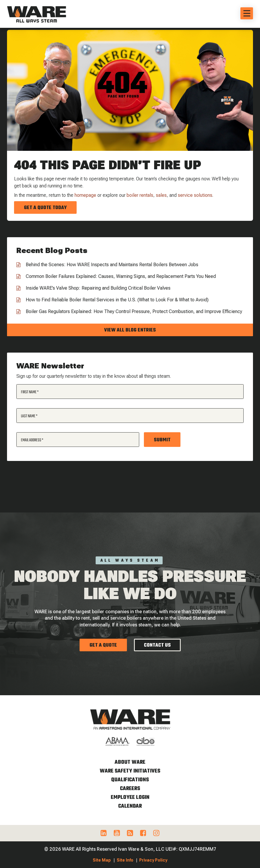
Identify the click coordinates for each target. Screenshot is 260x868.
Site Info (125, 860)
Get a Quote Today (45, 208)
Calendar (130, 806)
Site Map (102, 860)
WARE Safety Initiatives (130, 771)
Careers (130, 789)
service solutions (195, 195)
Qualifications (130, 780)
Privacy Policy (153, 860)
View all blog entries (130, 330)
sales (161, 195)
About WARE (130, 762)
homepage (85, 195)
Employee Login (130, 798)
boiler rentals (140, 195)
